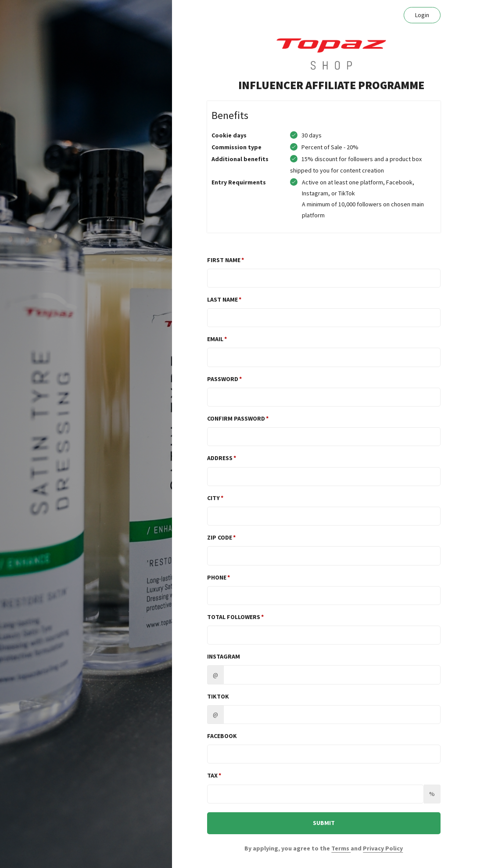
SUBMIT (324, 823)
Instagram (224, 656)
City (213, 498)
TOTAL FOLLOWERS (234, 617)
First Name (224, 260)
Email (215, 339)
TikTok (218, 696)
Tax (212, 775)
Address (220, 458)
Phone (217, 577)
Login (422, 15)
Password (223, 379)
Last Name (222, 299)
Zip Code (220, 537)
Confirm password (236, 418)
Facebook (222, 736)
